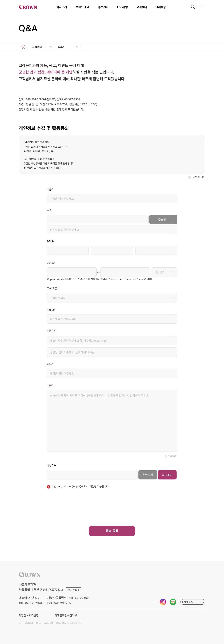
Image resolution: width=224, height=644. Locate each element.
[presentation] (70, 504)
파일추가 (167, 475)
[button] (29, 575)
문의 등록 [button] (112, 531)
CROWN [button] (28, 7)
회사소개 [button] (62, 7)
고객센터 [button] (142, 7)
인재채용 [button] (161, 7)
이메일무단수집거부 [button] (66, 615)
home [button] (23, 47)
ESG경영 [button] (122, 7)
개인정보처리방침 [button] (29, 615)
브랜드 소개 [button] (82, 7)
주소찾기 (163, 219)
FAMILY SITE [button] (189, 602)
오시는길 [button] (73, 590)
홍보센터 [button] (103, 7)
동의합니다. (199, 177)
